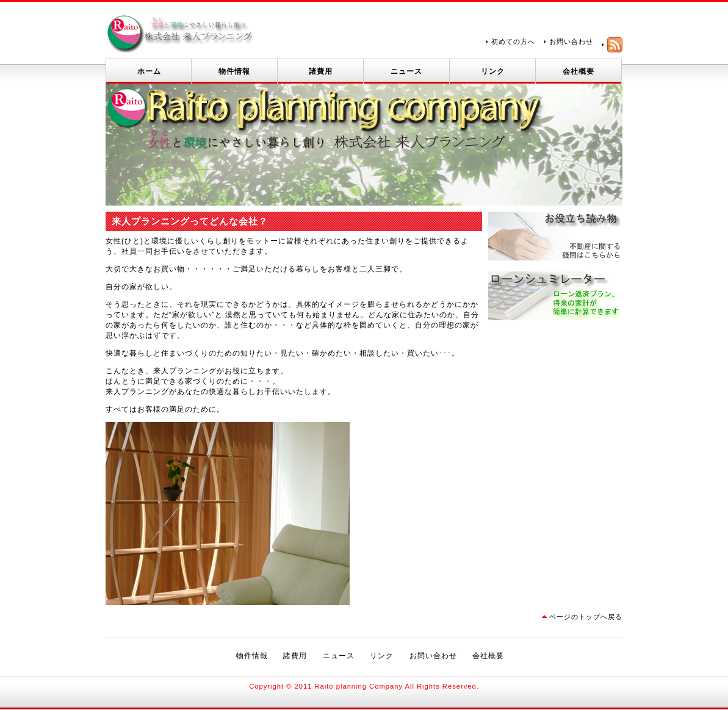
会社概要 (578, 71)
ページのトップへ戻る (586, 617)
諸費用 (321, 71)
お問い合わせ (571, 41)
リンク (493, 71)
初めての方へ (513, 41)
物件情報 (234, 71)
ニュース (406, 71)
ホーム (149, 71)
